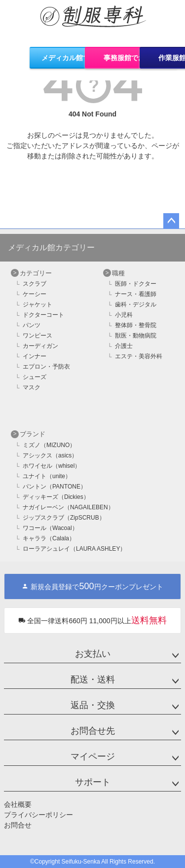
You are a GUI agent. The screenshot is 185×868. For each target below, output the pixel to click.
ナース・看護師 (136, 294)
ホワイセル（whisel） (52, 466)
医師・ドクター (136, 284)
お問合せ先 (93, 731)
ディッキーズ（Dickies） (56, 497)
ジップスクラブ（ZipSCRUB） (64, 518)
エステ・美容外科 (139, 356)
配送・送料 (93, 679)
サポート (93, 782)
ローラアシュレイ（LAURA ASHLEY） (74, 549)
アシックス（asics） (50, 455)
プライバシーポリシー (38, 815)
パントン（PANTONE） (55, 487)
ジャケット (37, 304)
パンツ (32, 325)
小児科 (124, 315)
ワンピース (37, 336)
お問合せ (18, 825)
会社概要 (18, 804)
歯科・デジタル (136, 304)
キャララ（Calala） (49, 538)
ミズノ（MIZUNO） (49, 445)
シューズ (35, 377)
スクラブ (35, 284)
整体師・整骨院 (136, 325)
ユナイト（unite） (47, 476)
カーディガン (40, 346)
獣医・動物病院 (136, 336)
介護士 (124, 346)
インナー (35, 356)
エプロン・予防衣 (46, 367)
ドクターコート (43, 315)
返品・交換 (93, 705)
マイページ (93, 756)
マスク (32, 387)
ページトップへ (171, 221)
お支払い (93, 654)
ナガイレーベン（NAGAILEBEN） (68, 507)
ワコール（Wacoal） (50, 528)
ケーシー (35, 294)
